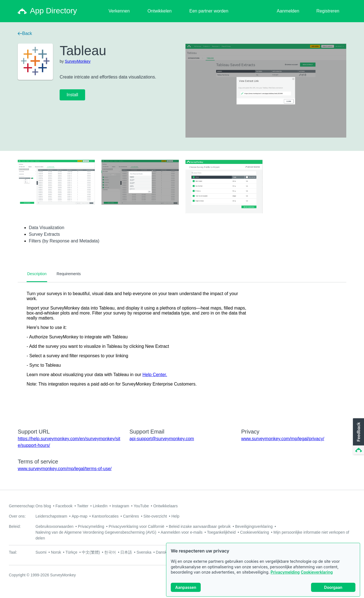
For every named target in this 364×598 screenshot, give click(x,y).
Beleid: (15, 526)
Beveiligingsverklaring (254, 526)
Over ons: (17, 516)
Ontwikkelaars (166, 506)
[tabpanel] (182, 352)
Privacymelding (285, 572)
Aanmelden (288, 11)
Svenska (144, 552)
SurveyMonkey (78, 61)
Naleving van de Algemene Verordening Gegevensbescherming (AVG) (96, 532)
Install (72, 95)
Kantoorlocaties (105, 516)
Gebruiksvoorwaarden (54, 526)
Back (25, 33)
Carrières (131, 516)
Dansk (161, 552)
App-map (79, 516)
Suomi (41, 552)
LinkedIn (100, 506)
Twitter (83, 506)
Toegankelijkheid (222, 532)
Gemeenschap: (22, 506)
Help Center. (155, 375)
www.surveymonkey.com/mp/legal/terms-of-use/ (65, 469)
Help (175, 516)
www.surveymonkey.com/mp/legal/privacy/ (283, 439)
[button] (358, 437)
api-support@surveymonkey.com (162, 439)
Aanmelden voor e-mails (182, 532)
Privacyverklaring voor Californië (137, 526)
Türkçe (71, 552)
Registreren (328, 11)
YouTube (141, 506)
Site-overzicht (155, 516)
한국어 (110, 552)
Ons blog (43, 506)
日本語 (126, 552)
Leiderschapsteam (51, 516)
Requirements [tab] (69, 274)
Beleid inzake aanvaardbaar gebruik (200, 526)
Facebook (64, 506)
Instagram (121, 506)
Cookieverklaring (317, 572)
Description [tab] (37, 274)
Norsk (56, 552)
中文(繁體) (91, 552)
